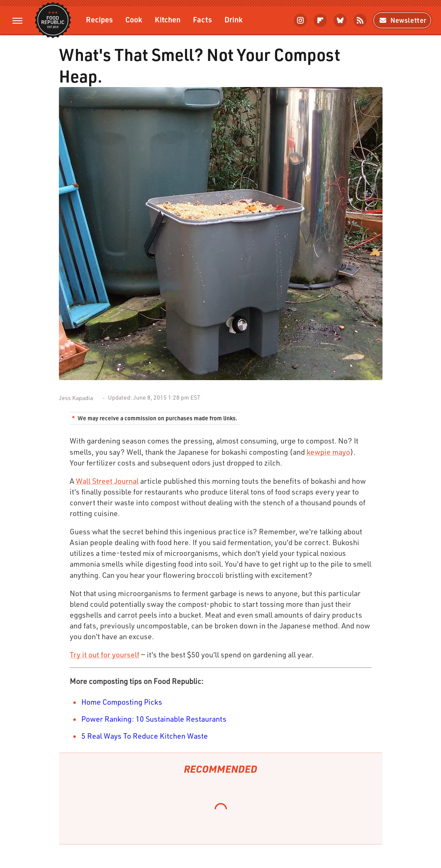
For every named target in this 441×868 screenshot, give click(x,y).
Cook (134, 19)
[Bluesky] (340, 20)
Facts (202, 19)
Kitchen (168, 19)
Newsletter (402, 20)
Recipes (99, 19)
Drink (234, 19)
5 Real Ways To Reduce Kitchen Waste (145, 736)
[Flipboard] (320, 20)
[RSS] (360, 20)
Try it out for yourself (105, 655)
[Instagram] (300, 20)
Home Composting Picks (122, 702)
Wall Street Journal (107, 481)
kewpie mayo (328, 452)
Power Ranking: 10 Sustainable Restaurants (154, 719)
